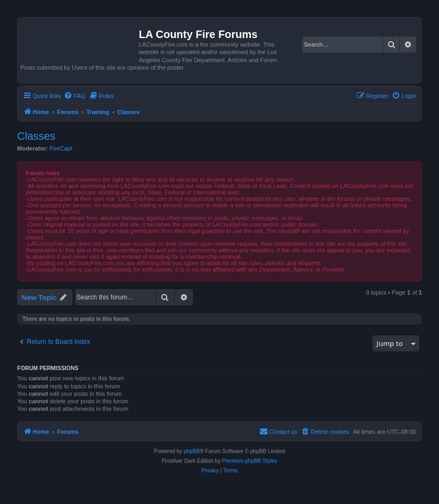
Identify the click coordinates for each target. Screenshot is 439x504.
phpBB (192, 451)
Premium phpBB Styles (250, 461)
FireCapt (61, 148)
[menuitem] (75, 96)
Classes (36, 136)
